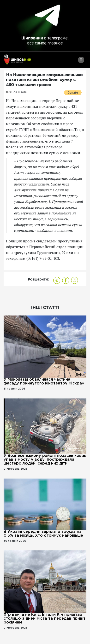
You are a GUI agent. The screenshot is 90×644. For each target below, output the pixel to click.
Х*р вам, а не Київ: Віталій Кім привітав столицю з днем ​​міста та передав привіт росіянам (45, 619)
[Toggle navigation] (81, 62)
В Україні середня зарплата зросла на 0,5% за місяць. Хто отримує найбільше (43, 534)
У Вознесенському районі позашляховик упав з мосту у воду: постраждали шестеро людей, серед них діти (45, 460)
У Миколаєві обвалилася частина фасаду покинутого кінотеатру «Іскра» (44, 381)
